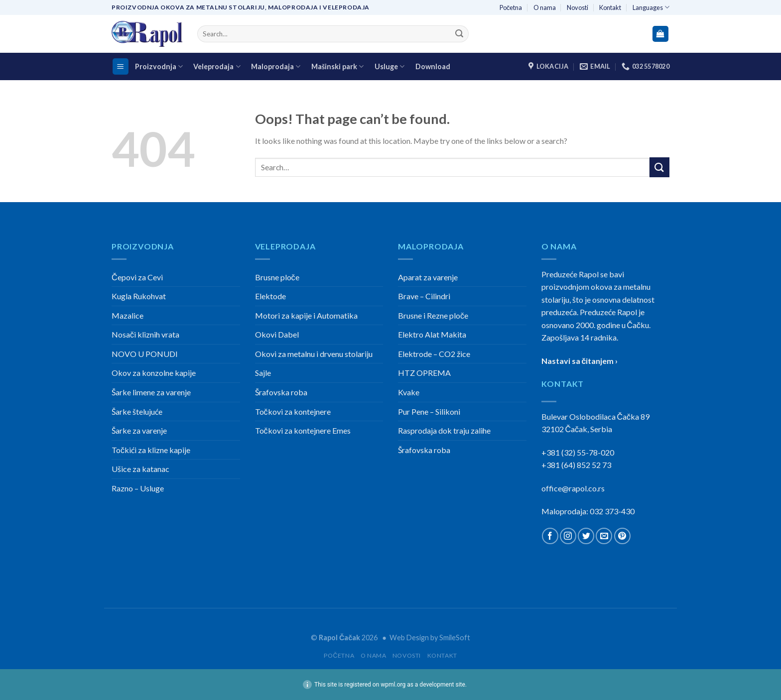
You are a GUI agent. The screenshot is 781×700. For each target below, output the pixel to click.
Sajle (263, 373)
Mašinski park (337, 66)
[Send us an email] (604, 536)
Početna (511, 7)
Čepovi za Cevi (137, 277)
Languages (651, 7)
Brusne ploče (277, 277)
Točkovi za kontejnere (293, 411)
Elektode (270, 296)
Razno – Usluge (138, 488)
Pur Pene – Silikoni (429, 411)
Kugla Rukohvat (139, 296)
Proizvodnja (159, 66)
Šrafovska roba (281, 392)
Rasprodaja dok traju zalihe (444, 430)
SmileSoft (455, 638)
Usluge (390, 66)
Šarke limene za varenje (151, 392)
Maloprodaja (276, 66)
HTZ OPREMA (424, 373)
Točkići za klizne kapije (151, 450)
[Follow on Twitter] (586, 536)
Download (433, 66)
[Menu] (121, 66)
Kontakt (610, 7)
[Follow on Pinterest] (622, 536)
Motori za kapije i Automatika (306, 315)
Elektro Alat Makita (432, 334)
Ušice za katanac (140, 469)
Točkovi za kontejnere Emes (303, 430)
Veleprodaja (217, 66)
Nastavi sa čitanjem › (580, 361)
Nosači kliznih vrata (145, 334)
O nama (545, 7)
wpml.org (393, 685)
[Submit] (459, 34)
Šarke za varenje (139, 430)
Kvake (409, 392)
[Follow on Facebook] (550, 536)
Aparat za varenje (428, 277)
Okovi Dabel (277, 334)
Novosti (578, 7)
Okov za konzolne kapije (154, 373)
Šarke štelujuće (137, 411)
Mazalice (128, 315)
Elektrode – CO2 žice (434, 354)
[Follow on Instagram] (568, 536)
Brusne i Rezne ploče (433, 315)
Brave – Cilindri (424, 296)
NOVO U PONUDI (145, 354)
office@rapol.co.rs (573, 488)
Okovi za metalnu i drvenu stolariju (314, 354)
